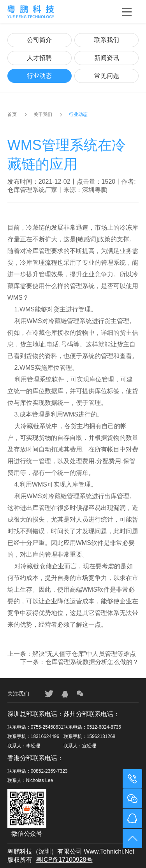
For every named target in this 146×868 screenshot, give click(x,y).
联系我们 (107, 40)
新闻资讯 (107, 58)
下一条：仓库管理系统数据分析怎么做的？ (79, 662)
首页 (12, 114)
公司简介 (39, 40)
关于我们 (43, 114)
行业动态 (39, 76)
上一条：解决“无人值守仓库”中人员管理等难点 (72, 654)
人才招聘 (39, 58)
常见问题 (107, 76)
